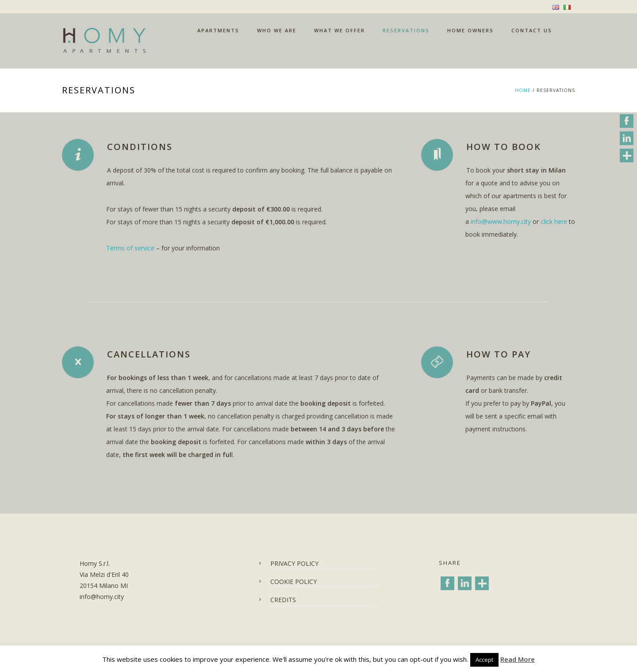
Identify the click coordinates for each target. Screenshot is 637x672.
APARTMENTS (218, 30)
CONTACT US (532, 30)
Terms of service (130, 248)
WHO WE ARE (277, 30)
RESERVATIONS (406, 30)
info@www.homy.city (501, 221)
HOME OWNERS (470, 30)
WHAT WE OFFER (340, 30)
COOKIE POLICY (294, 582)
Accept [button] (484, 660)
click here (554, 221)
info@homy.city (102, 597)
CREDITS (283, 600)
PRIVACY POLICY (294, 563)
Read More (518, 659)
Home (523, 90)
